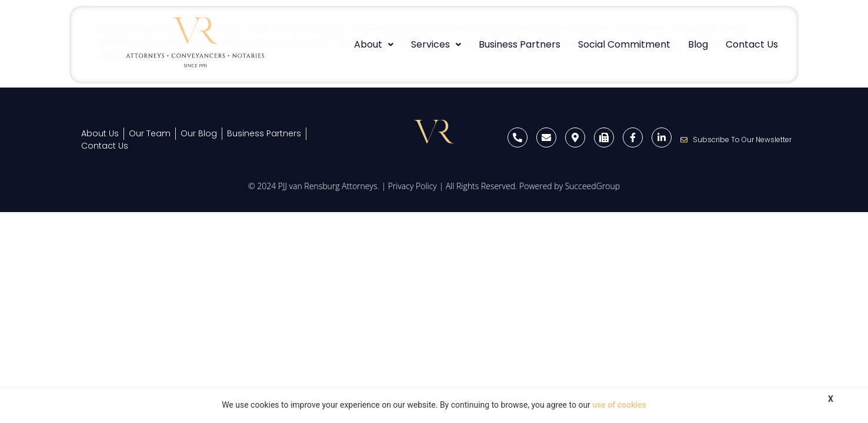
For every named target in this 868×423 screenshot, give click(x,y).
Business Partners (520, 44)
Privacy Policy (413, 186)
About (374, 44)
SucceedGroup (592, 186)
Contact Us (752, 44)
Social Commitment (624, 44)
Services (436, 44)
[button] (374, 45)
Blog (698, 44)
